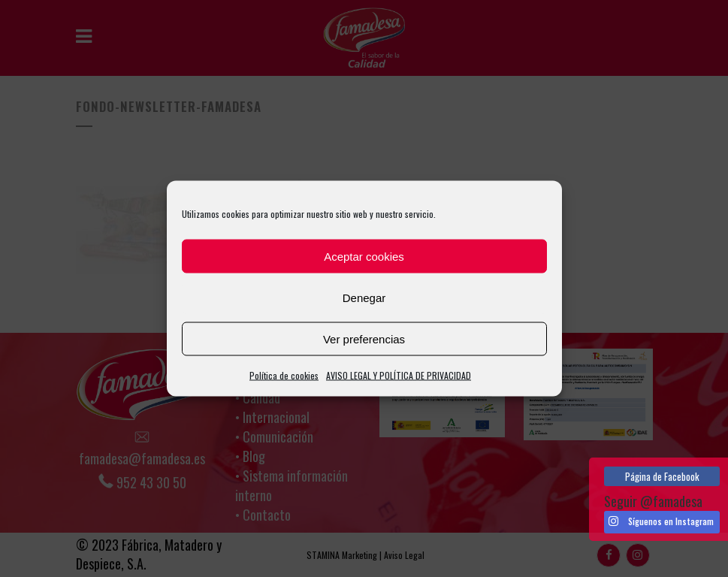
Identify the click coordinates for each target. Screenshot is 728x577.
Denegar (364, 297)
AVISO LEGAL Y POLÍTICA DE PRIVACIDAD (399, 375)
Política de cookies (284, 375)
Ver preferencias (364, 338)
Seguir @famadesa (653, 501)
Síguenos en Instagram (661, 521)
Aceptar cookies (364, 256)
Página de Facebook (662, 476)
